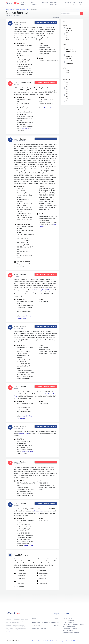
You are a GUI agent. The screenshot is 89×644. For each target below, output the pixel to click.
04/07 (72, 623)
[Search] (70, 14)
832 (67, 96)
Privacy (57, 622)
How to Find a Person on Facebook (73, 625)
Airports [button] (67, 3)
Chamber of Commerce (54, 4)
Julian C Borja (35, 290)
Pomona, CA (69, 54)
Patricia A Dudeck (23, 434)
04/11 (68, 621)
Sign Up (80, 4)
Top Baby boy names (69, 627)
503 (67, 87)
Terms (56, 619)
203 (67, 82)
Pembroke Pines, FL (71, 52)
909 (67, 98)
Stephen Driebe (39, 511)
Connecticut (69, 30)
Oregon (68, 37)
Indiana (68, 35)
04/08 (68, 623)
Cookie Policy (58, 625)
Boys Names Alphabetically (71, 633)
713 (67, 92)
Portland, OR (69, 56)
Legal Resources (34, 4)
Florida (67, 33)
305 (67, 85)
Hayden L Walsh (44, 290)
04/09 (65, 623)
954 (67, 101)
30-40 (67, 70)
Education (45, 3)
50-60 (67, 75)
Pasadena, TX (69, 49)
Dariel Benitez (42, 90)
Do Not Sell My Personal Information (43, 622)
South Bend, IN (70, 63)
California (68, 28)
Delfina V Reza (21, 418)
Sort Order (55, 18)
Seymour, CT (69, 61)
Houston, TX (69, 47)
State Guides (23, 4)
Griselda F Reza (46, 394)
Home (34, 619)
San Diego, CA (69, 59)
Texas (67, 40)
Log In (74, 4)
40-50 (67, 73)
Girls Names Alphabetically (71, 629)
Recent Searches (68, 619)
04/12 (65, 621)
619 (67, 89)
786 (67, 94)
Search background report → (46, 22)
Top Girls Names (68, 631)
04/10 (72, 621)
